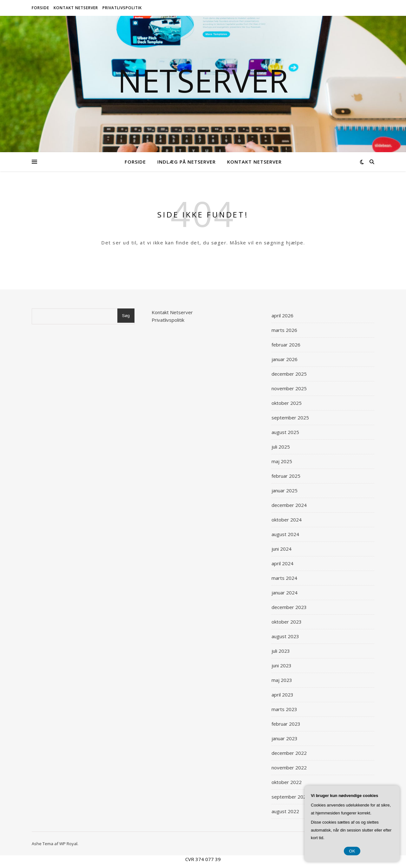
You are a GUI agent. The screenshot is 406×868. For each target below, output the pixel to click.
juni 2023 (282, 665)
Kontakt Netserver (76, 8)
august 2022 (285, 811)
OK (352, 851)
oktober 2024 (287, 520)
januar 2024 (285, 593)
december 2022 (289, 753)
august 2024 (285, 534)
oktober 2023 (287, 622)
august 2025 (285, 432)
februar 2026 (286, 345)
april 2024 (282, 563)
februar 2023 (286, 724)
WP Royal (68, 844)
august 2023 (285, 636)
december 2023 (289, 607)
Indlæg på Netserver (187, 162)
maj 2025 (282, 461)
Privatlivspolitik (122, 8)
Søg (126, 316)
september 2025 (290, 418)
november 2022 (289, 768)
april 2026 (282, 315)
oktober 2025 (287, 403)
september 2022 (290, 797)
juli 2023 (281, 651)
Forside (40, 8)
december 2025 (289, 374)
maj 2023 (282, 680)
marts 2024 (284, 578)
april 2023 (282, 695)
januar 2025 (285, 490)
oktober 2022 (287, 782)
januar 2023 (285, 738)
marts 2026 (284, 330)
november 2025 (289, 388)
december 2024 (289, 505)
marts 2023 (284, 709)
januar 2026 (285, 359)
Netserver (203, 80)
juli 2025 (281, 447)
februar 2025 (286, 476)
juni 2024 (282, 549)
